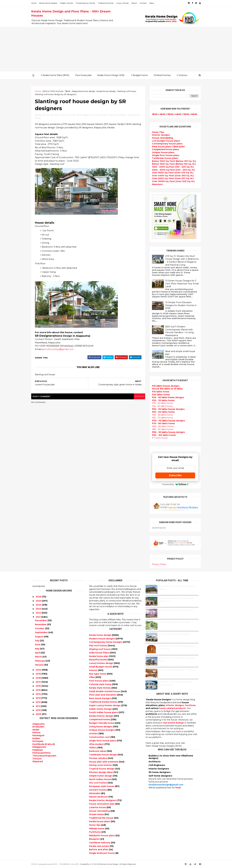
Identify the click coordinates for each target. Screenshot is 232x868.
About (135, 3)
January (39, 665)
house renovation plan (102, 804)
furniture (190, 705)
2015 (38, 690)
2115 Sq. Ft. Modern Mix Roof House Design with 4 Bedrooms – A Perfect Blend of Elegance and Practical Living (181, 260)
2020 (38, 670)
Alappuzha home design (85, 91)
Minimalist (95, 793)
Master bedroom (99, 797)
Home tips (95, 825)
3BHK (169, 114)
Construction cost (100, 737)
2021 (38, 617)
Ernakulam (38, 727)
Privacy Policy (158, 564)
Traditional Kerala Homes (103, 702)
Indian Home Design (101, 709)
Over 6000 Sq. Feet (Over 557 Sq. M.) (172, 178)
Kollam (36, 738)
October (40, 628)
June (38, 645)
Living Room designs (101, 726)
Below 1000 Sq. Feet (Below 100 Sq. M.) (173, 161)
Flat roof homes (98, 646)
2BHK (161, 114)
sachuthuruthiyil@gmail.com (59, 349)
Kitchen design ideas (101, 772)
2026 (38, 597)
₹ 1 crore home (159, 438)
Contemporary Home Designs (106, 642)
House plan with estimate (104, 762)
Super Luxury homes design (105, 705)
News (153, 3)
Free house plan (83, 75)
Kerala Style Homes (100, 688)
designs (160, 135)
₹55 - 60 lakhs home (162, 412)
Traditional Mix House (102, 818)
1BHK (154, 114)
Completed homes (100, 719)
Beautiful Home (98, 660)
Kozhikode (38, 744)
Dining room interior (101, 765)
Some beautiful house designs (175, 622)
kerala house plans (100, 821)
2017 (38, 682)
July (37, 641)
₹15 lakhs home (159, 392)
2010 (38, 710)
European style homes (102, 786)
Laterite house (98, 807)
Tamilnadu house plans (164, 158)
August (39, 637)
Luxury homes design (101, 663)
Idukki (36, 730)
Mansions (156, 184)
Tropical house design (102, 769)
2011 (38, 706)
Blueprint (95, 839)
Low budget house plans (165, 141)
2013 (38, 698)
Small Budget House (101, 667)
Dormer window (98, 758)
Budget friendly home (102, 723)
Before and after (99, 850)
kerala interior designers (103, 800)
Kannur (36, 732)
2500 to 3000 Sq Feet (54, 91)
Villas (92, 677)
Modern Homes (68, 3)
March (38, 657)
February (40, 661)
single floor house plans (103, 740)
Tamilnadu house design (103, 755)
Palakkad (38, 750)
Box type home (98, 674)
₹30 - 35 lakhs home (162, 400)
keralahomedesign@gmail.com (166, 785)
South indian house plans (104, 712)
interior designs (175, 705)
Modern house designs (102, 638)
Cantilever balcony (100, 843)
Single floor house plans (164, 155)
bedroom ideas (98, 751)
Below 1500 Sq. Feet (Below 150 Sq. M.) (173, 164)
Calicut (50, 744)
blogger (138, 397)
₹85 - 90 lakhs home (161, 429)
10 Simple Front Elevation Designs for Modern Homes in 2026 (180, 305)
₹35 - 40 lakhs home (161, 403)
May (37, 649)
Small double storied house (105, 691)
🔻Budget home (139, 75)
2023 (38, 609)
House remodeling (100, 811)
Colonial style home (101, 684)
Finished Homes (162, 75)
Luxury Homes (124, 3)
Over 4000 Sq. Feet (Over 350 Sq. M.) (172, 176)
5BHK (69, 91)
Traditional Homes (107, 3)
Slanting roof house (128, 91)
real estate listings (173, 723)
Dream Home (97, 814)
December (41, 620)
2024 (39, 605)
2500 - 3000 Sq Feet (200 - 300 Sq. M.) (172, 170)
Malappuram (39, 747)
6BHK (193, 114)
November (41, 624)
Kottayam (38, 741)
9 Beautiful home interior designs (176, 610)
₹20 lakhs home (160, 394)
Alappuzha (38, 724)
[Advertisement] (116, 49)
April (38, 653)
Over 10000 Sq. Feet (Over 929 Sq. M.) (172, 181)
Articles (94, 734)
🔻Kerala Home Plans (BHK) (55, 75)
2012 (38, 702)
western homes (98, 790)
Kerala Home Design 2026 (111, 75)
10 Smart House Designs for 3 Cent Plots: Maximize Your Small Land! (181, 284)
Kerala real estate (99, 846)
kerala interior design (101, 716)
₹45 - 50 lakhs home (161, 406)
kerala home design (107, 91)
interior (94, 670)
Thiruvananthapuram (44, 756)
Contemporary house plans (166, 144)
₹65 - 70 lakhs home (161, 418)
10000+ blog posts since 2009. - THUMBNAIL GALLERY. (56, 864)
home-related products (173, 708)
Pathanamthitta (41, 753)
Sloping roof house (100, 649)
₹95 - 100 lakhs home (163, 435)
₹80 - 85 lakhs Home (162, 426)
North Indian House (100, 779)
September (41, 632)
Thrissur (37, 759)
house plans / (167, 147)
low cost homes (98, 783)
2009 (39, 714)
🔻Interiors (182, 75)
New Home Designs (100, 698)
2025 (38, 601)
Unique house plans (162, 152)
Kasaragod (38, 735)
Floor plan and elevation (103, 695)
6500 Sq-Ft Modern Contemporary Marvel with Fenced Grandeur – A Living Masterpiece (178, 331)
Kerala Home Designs (49, 3)
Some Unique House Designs (174, 634)
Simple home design (101, 776)
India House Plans (99, 653)
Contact (144, 3)
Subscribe (174, 475)
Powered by (174, 484)
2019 (38, 674)
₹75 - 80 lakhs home (162, 423)
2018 (38, 678)
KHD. (93, 864)
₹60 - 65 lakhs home (161, 415)
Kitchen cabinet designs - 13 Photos (177, 670)
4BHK (177, 114)
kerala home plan (99, 656)
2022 (38, 613)
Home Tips (157, 132)
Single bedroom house (102, 853)
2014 (38, 694)
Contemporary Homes (87, 3)
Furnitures (95, 832)
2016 (38, 686)
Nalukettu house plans (102, 835)
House (161, 138)
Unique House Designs (102, 730)
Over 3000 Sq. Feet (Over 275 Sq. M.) (171, 173)
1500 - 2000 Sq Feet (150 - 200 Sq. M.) (172, 167)
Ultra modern (97, 744)
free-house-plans (99, 681)
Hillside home (97, 828)
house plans (164, 149)
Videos (93, 748)
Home (35, 3)
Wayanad (38, 761)
